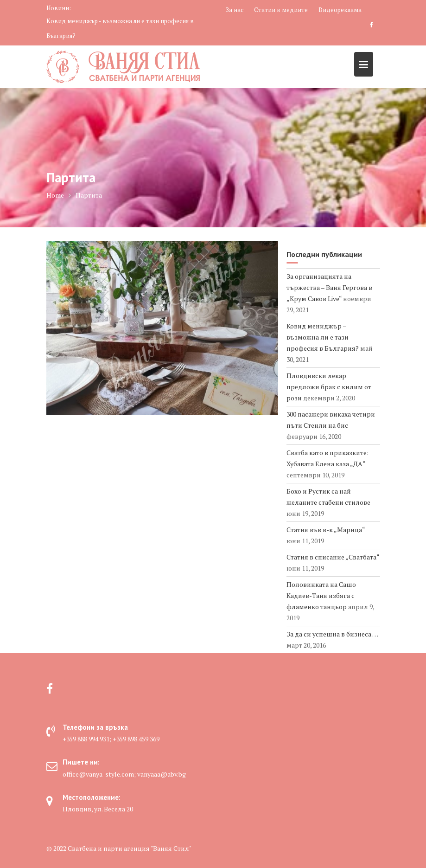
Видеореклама (340, 10)
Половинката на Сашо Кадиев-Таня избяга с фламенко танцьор (321, 595)
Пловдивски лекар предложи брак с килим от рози (329, 387)
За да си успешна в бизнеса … (332, 634)
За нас (235, 10)
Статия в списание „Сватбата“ (333, 557)
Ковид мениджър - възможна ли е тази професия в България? (120, 28)
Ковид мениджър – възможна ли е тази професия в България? (323, 337)
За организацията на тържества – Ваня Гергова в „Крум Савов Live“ (329, 287)
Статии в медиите (281, 10)
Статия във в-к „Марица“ (326, 530)
